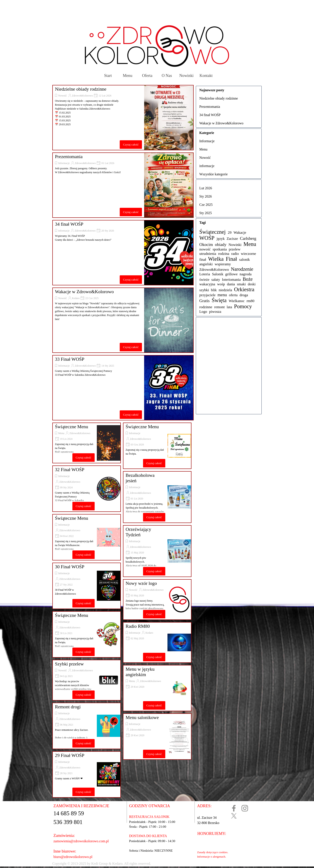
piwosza (215, 312)
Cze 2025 (206, 205)
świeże (204, 280)
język (221, 239)
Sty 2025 (206, 213)
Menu (128, 75)
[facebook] (234, 808)
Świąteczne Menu (72, 427)
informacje (64, 231)
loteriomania (231, 280)
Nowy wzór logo (141, 583)
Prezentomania (69, 157)
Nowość (62, 96)
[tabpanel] (143, 864)
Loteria (205, 274)
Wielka (216, 259)
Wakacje (240, 233)
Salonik (218, 274)
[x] (234, 816)
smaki (241, 284)
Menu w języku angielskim (140, 672)
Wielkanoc (237, 301)
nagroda (246, 274)
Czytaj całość (131, 145)
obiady (221, 244)
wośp (221, 284)
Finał (231, 259)
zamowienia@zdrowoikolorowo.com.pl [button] (81, 841)
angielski (206, 264)
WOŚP (207, 238)
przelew (235, 249)
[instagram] (245, 808)
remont (220, 307)
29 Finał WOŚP (70, 755)
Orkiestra (244, 289)
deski (252, 284)
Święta (219, 300)
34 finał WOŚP (69, 224)
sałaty (216, 280)
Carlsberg (248, 238)
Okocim (206, 244)
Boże (248, 279)
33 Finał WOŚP (70, 359)
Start (108, 75)
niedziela (225, 290)
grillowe (231, 274)
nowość (205, 249)
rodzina (224, 254)
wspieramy (223, 264)
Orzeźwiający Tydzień (138, 532)
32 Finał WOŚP (70, 470)
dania (231, 284)
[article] (123, 118)
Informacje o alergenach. (212, 857)
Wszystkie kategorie (213, 174)
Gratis (204, 301)
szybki (204, 290)
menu (222, 295)
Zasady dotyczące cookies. (213, 852)
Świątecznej (212, 232)
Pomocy (243, 306)
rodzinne (206, 307)
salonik (245, 260)
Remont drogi (68, 707)
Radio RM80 (138, 626)
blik (214, 290)
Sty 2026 (206, 196)
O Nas (167, 75)
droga (244, 295)
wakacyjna (207, 284)
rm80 (251, 301)
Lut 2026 (206, 188)
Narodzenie (242, 269)
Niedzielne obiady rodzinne (81, 89)
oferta (233, 295)
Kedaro (76, 298)
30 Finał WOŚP (70, 567)
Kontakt (206, 75)
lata (230, 307)
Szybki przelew (69, 664)
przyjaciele (207, 295)
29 (230, 233)
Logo (203, 312)
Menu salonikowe (142, 717)
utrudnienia (208, 254)
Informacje (64, 163)
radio (235, 254)
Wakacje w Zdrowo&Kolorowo (84, 292)
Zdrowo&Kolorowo (82, 96)
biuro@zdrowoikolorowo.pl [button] (73, 857)
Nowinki (186, 75)
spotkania (220, 249)
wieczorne (248, 254)
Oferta (147, 75)
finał (203, 260)
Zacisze (232, 239)
